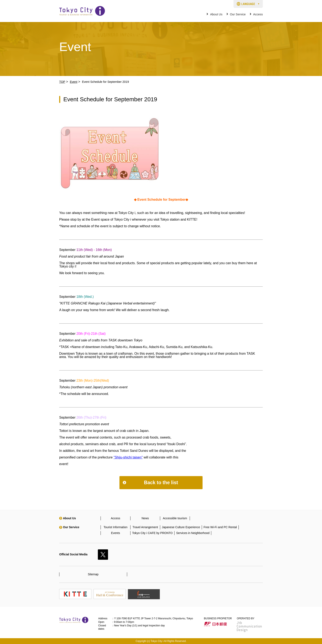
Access (258, 14)
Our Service (238, 14)
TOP (62, 82)
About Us (216, 14)
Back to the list (161, 483)
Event (74, 82)
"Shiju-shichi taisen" (128, 457)
